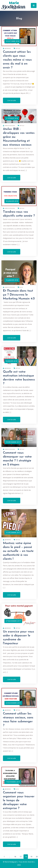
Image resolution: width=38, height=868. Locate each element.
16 (15, 857)
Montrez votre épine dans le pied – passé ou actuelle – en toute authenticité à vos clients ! (18, 551)
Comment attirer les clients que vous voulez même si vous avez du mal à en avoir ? (17, 60)
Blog (20, 287)
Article (17, 49)
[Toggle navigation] (34, 5)
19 (31, 857)
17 (21, 857)
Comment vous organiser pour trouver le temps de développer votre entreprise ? (19, 800)
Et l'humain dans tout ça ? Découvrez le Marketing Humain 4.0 (19, 295)
